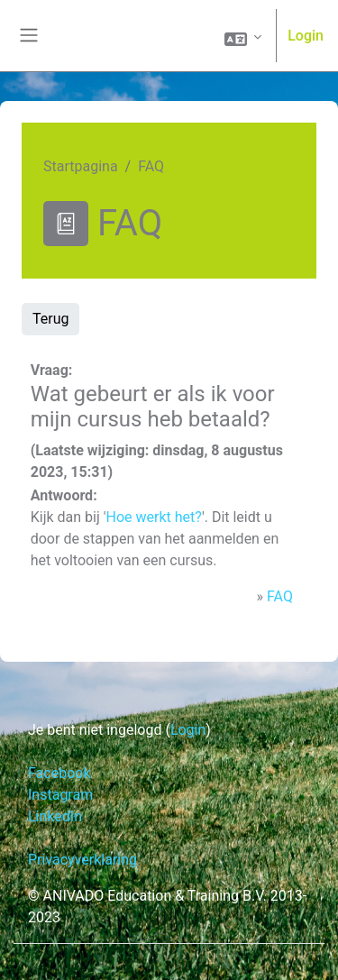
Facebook (59, 773)
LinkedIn (55, 816)
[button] (243, 37)
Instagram (60, 795)
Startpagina (81, 166)
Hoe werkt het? (154, 517)
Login (306, 36)
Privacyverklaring (82, 860)
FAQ (280, 596)
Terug (50, 319)
